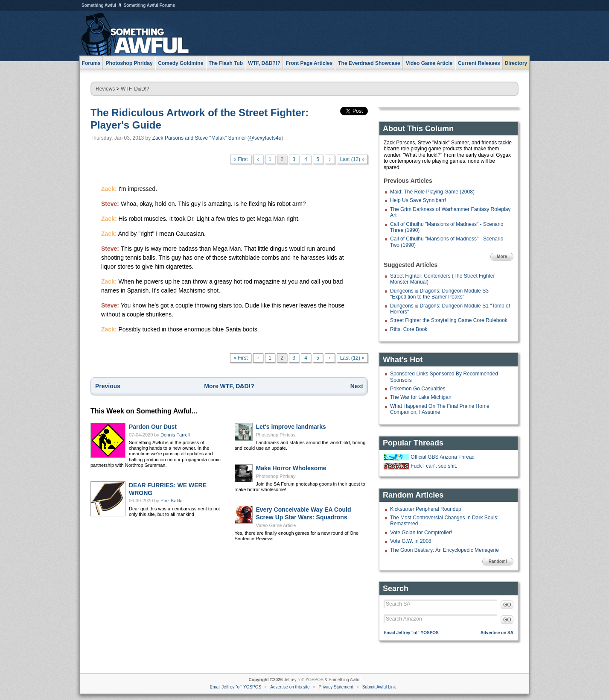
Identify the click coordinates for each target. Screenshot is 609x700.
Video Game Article (276, 525)
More (502, 256)
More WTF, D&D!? (229, 386)
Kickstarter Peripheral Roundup (426, 509)
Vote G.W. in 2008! (411, 541)
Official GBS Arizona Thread (443, 457)
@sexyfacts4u (265, 138)
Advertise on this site (290, 687)
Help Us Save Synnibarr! (418, 200)
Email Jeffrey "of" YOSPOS (411, 633)
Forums (91, 63)
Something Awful (99, 5)
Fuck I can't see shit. (434, 466)
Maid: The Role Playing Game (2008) (432, 192)
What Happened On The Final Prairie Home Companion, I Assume (440, 409)
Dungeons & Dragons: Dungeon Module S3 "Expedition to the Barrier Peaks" (439, 294)
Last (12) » (352, 159)
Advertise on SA (497, 633)
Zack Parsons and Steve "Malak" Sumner (199, 138)
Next (357, 386)
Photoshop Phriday (276, 435)
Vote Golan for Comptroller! (421, 533)
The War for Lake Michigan (421, 397)
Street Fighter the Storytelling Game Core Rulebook (449, 320)
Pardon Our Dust (153, 427)
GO (507, 605)
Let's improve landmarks (291, 427)
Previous (108, 386)
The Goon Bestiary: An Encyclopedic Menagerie (444, 550)
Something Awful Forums (150, 5)
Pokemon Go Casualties (418, 389)
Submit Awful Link (379, 687)
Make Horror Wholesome (291, 468)
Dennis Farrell (175, 435)
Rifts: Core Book (409, 329)
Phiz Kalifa (172, 501)
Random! (498, 561)
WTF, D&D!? (135, 89)
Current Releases (479, 63)
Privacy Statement (336, 687)
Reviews (105, 89)
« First (240, 159)
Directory (516, 63)
